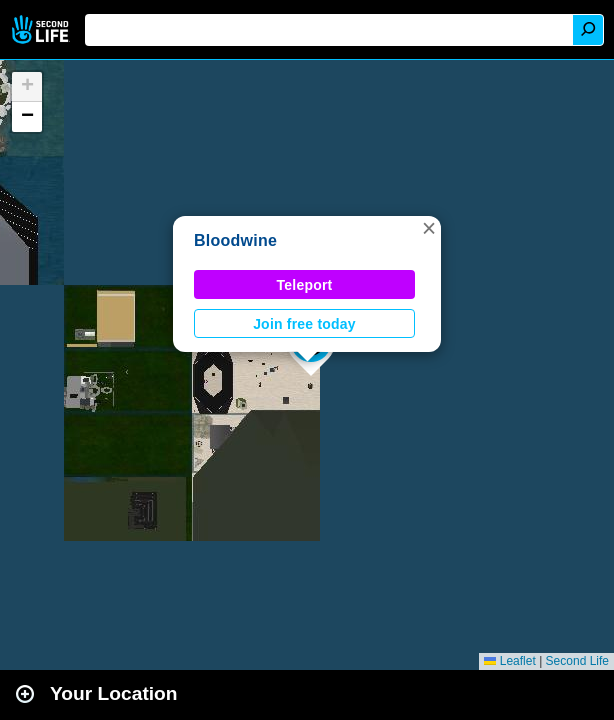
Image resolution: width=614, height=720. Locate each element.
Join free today (304, 324)
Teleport (305, 285)
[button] (429, 228)
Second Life (42, 29)
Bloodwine (235, 240)
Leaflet (509, 661)
